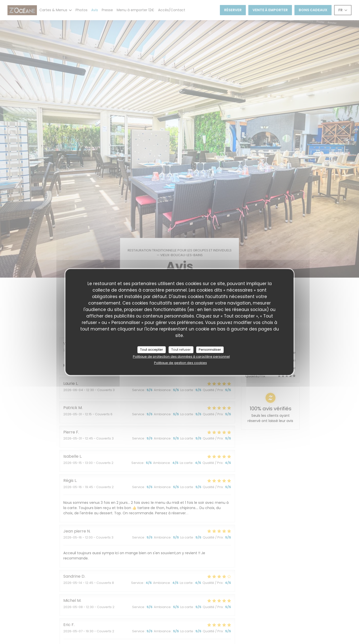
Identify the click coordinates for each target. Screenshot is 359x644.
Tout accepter (152, 350)
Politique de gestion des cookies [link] (180, 363)
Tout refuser (181, 350)
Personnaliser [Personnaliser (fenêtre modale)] (210, 350)
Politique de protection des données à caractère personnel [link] (181, 357)
